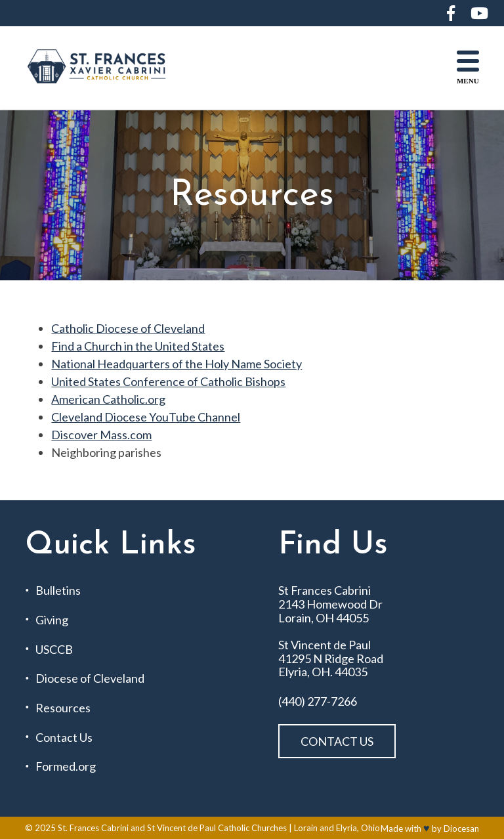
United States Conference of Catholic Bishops (168, 381)
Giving (52, 620)
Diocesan (461, 828)
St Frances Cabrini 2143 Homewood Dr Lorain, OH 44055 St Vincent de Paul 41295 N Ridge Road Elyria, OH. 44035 (331, 631)
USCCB (54, 650)
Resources (63, 708)
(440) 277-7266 (318, 701)
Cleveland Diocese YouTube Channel (146, 417)
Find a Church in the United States (138, 346)
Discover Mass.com (101, 435)
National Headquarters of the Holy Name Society (177, 364)
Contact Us (64, 738)
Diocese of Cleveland (90, 678)
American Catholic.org (108, 399)
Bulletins (58, 591)
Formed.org (66, 766)
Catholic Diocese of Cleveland (128, 328)
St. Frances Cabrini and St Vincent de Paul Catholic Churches (172, 828)
